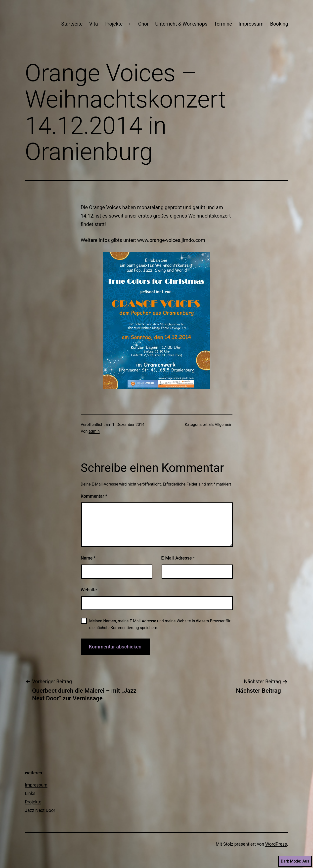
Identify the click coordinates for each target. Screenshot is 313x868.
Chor (143, 24)
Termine (223, 24)
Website (89, 590)
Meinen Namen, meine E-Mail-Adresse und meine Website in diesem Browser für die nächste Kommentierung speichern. (160, 624)
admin (94, 431)
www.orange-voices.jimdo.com (171, 240)
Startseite (72, 24)
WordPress (276, 844)
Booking (279, 24)
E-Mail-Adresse (178, 558)
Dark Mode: (295, 861)
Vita (94, 24)
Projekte (113, 24)
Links (30, 793)
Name (88, 558)
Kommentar (94, 496)
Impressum (251, 24)
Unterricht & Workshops (181, 24)
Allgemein (224, 425)
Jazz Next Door (40, 810)
